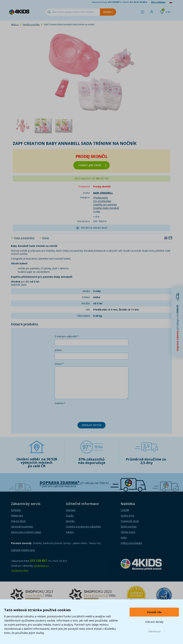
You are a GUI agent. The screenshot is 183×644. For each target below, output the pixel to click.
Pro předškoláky (102, 201)
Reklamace (17, 516)
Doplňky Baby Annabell (106, 208)
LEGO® (125, 510)
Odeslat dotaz (91, 425)
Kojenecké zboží (130, 521)
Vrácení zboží (18, 521)
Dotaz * (59, 364)
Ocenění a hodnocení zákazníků (83, 527)
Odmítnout (154, 631)
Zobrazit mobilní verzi (23, 550)
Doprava (71, 510)
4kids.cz (15, 24)
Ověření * (60, 403)
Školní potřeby (129, 527)
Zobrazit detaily (154, 622)
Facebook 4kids (20, 570)
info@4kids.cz (41, 566)
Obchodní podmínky (22, 527)
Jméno (58, 350)
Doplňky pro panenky (105, 205)
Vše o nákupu (158, 2)
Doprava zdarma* (60, 483)
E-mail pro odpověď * (67, 336)
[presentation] (81, 413)
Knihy (124, 537)
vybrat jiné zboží (93, 165)
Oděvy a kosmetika (131, 543)
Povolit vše (154, 612)
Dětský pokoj (128, 532)
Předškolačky (101, 198)
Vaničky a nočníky (31, 24)
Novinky (70, 521)
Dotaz (46, 238)
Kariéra (70, 532)
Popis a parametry (24, 238)
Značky (70, 516)
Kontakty (16, 510)
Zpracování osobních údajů (26, 532)
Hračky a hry (127, 516)
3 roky (97, 211)
